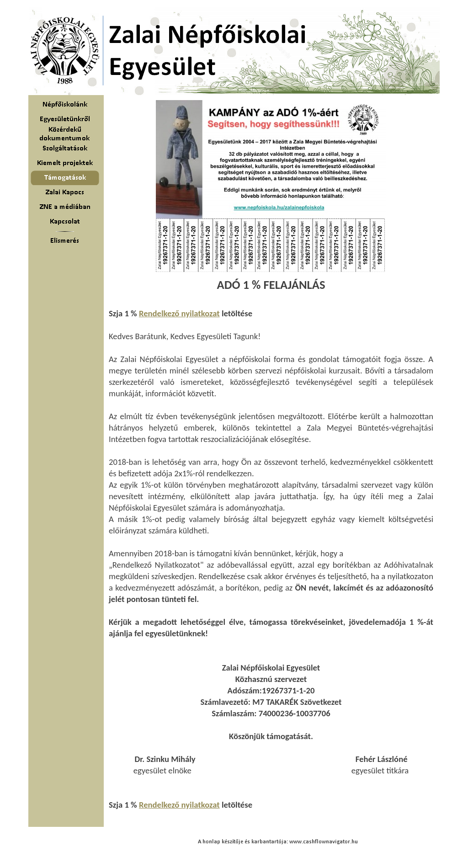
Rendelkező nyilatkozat (179, 313)
